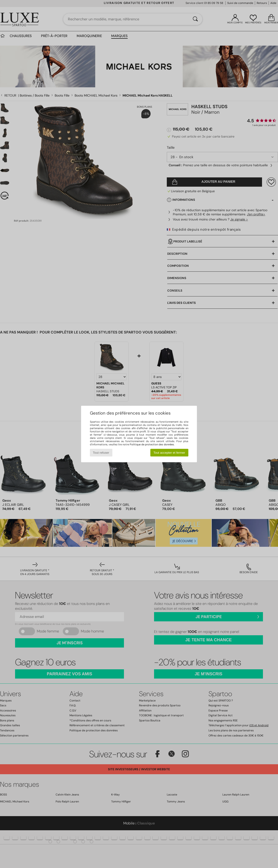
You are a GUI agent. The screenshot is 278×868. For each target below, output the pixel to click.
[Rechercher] (195, 19)
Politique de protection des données (152, 444)
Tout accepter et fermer (169, 453)
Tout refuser (101, 453)
